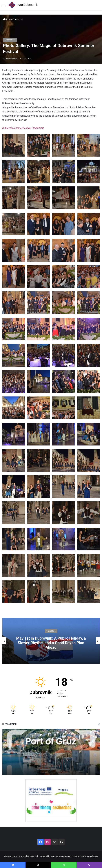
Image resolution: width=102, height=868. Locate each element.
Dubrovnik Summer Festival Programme (23, 128)
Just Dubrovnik (11, 59)
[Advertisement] (51, 33)
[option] (51, 641)
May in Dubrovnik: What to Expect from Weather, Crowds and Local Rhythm (51, 643)
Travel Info (51, 633)
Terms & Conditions (89, 856)
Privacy (76, 856)
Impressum (66, 856)
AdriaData (55, 856)
